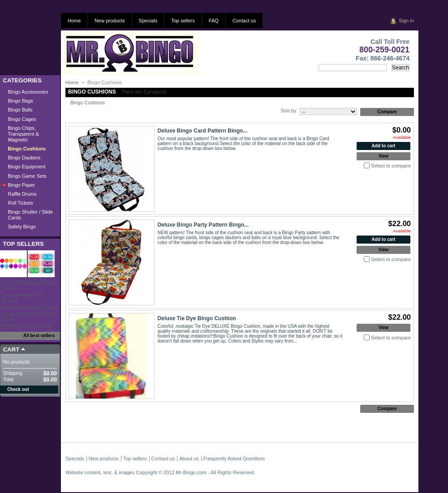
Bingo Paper (22, 185)
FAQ (214, 21)
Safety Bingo (22, 227)
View (384, 156)
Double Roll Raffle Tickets (30, 307)
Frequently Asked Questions (234, 459)
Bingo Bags (21, 101)
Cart (11, 349)
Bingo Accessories (28, 92)
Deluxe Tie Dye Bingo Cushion (197, 318)
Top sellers (183, 21)
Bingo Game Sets (27, 176)
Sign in (406, 21)
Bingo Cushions (27, 149)
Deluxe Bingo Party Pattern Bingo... (203, 225)
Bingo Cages (22, 119)
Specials (148, 21)
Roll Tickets (21, 203)
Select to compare (391, 166)
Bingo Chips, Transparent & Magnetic (24, 134)
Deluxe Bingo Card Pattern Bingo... (203, 131)
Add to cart (384, 146)
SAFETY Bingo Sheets (27, 326)
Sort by (288, 111)
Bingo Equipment (27, 167)
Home (74, 21)
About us (189, 459)
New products (110, 21)
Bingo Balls (20, 110)
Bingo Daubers (24, 158)
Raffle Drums (22, 194)
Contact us (244, 21)
